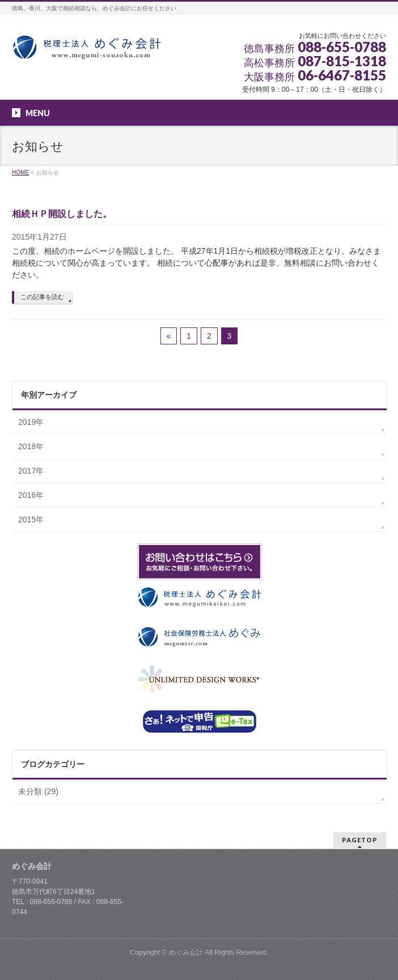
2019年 (31, 422)
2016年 (31, 495)
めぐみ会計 (186, 952)
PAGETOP (360, 840)
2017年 (31, 471)
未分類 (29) (38, 791)
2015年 (31, 519)
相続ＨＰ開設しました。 (62, 214)
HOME (20, 172)
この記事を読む (42, 297)
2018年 (31, 446)
